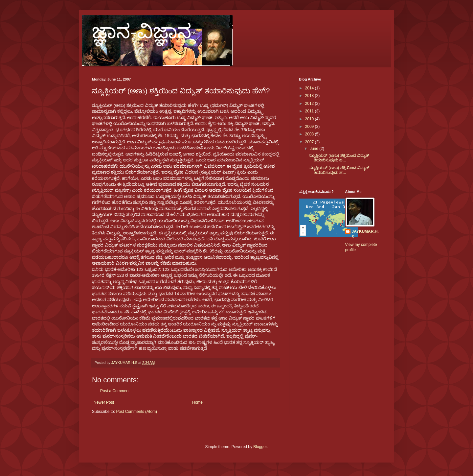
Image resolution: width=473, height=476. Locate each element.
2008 (310, 134)
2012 (310, 104)
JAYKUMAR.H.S (365, 234)
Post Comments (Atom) (136, 412)
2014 (310, 88)
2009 (310, 127)
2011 (310, 111)
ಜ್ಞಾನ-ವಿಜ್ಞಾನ (142, 32)
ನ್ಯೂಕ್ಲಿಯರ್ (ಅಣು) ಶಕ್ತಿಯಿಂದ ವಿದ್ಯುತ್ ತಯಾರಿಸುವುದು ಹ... (339, 158)
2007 (310, 142)
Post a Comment (115, 391)
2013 (310, 96)
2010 (310, 119)
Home (197, 402)
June (315, 149)
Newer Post (104, 402)
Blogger (260, 447)
